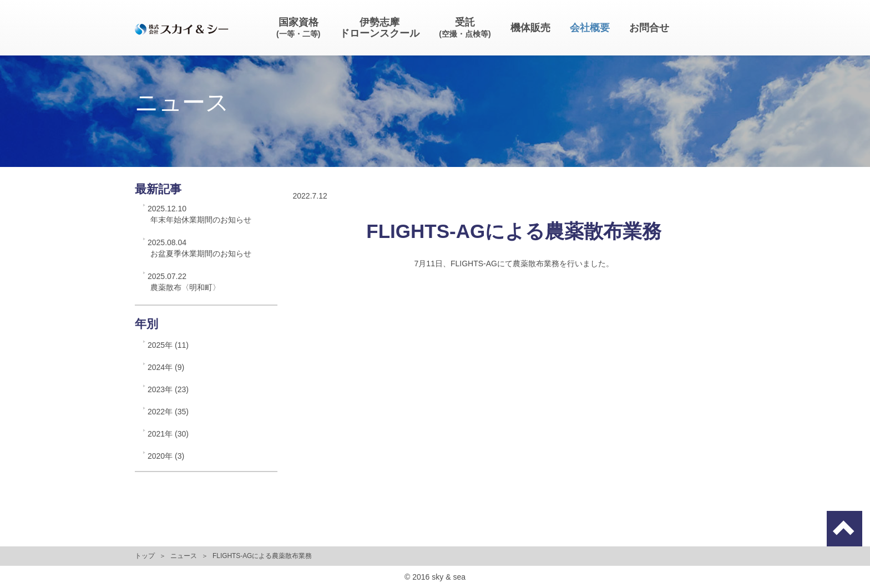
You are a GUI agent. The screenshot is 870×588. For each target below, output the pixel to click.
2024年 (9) (166, 367)
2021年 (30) (168, 434)
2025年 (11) (168, 345)
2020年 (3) (166, 456)
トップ (145, 556)
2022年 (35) (168, 412)
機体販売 (530, 28)
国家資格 (298, 27)
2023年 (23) (168, 389)
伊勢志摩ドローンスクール (380, 28)
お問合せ (649, 28)
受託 (465, 27)
